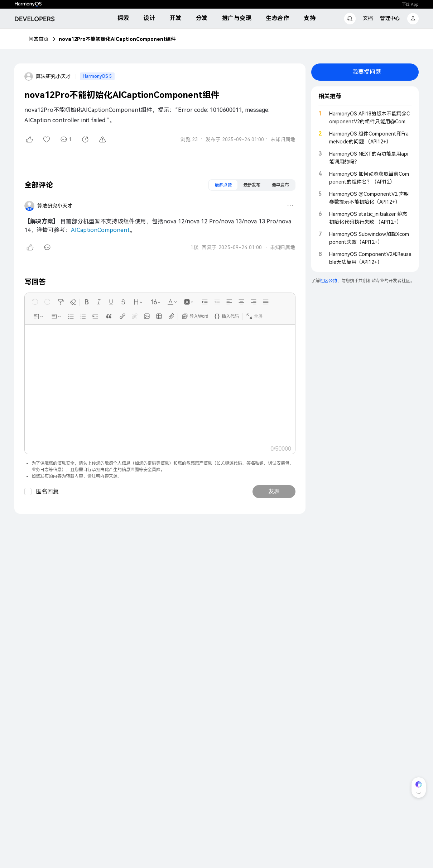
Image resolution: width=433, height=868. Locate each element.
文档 (368, 18)
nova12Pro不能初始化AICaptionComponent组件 (117, 39)
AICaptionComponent (100, 230)
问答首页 (39, 39)
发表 (274, 491)
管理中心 (390, 18)
